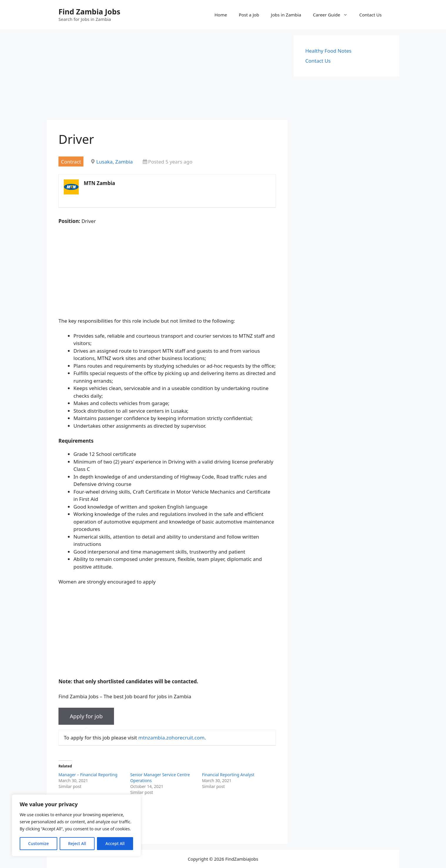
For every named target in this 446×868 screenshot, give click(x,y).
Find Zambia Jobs (89, 11)
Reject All (77, 843)
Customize (38, 843)
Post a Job (249, 15)
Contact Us (370, 15)
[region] (76, 825)
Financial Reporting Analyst (228, 775)
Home (221, 15)
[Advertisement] (167, 76)
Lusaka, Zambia (115, 162)
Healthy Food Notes (328, 51)
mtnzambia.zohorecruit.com (171, 738)
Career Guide (333, 15)
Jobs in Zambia (286, 15)
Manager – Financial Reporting (88, 775)
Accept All (115, 843)
